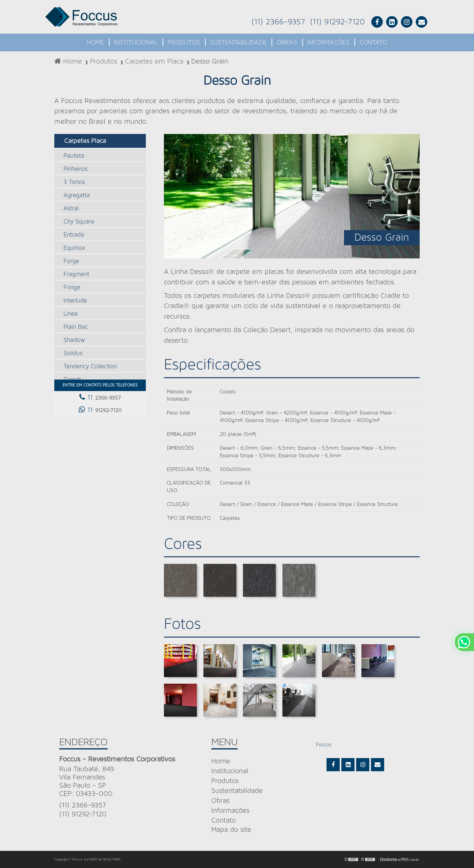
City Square (79, 222)
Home (95, 42)
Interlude (75, 301)
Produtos (184, 42)
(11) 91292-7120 (337, 22)
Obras (287, 42)
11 (100, 397)
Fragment (76, 274)
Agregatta (77, 195)
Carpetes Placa (85, 141)
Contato (373, 42)
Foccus (324, 745)
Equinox (74, 248)
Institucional (136, 42)
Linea (71, 314)
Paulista (74, 156)
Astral (71, 209)
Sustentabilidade (238, 42)
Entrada (74, 235)
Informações (328, 42)
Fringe (72, 288)
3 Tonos (74, 182)
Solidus (73, 353)
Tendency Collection (90, 367)
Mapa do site (231, 829)
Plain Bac (76, 327)
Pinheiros (76, 169)
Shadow (74, 340)
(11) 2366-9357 (278, 22)
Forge (71, 261)
